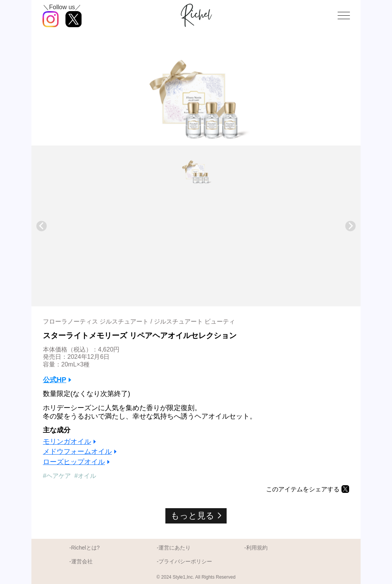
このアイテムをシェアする (303, 489)
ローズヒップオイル (74, 462)
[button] (196, 168)
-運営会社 (81, 561)
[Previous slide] (42, 226)
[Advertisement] (196, 243)
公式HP (55, 380)
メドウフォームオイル (77, 451)
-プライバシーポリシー (184, 561)
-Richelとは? (84, 548)
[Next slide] (350, 226)
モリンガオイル (67, 442)
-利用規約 (256, 548)
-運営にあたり (174, 548)
